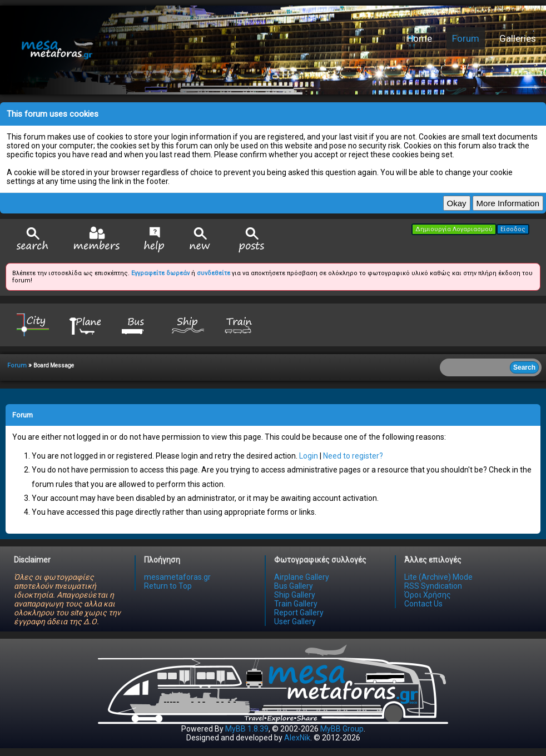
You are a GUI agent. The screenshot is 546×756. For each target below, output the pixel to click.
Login (309, 456)
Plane (85, 324)
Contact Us (423, 604)
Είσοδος (513, 229)
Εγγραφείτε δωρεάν (160, 273)
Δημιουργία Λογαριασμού (454, 229)
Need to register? (353, 456)
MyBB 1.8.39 (247, 729)
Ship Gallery (295, 595)
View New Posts (200, 240)
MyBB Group (342, 729)
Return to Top (168, 586)
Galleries (518, 38)
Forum (466, 38)
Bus (136, 324)
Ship (188, 324)
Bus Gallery (294, 586)
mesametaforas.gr (177, 577)
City (33, 324)
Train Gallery (296, 604)
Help (154, 240)
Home (420, 38)
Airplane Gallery (302, 577)
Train (240, 324)
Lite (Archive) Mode (438, 577)
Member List (96, 239)
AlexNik (297, 738)
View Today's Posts (252, 240)
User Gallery (295, 621)
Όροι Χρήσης (428, 595)
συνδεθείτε (214, 273)
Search (33, 240)
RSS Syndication (433, 586)
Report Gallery (299, 613)
